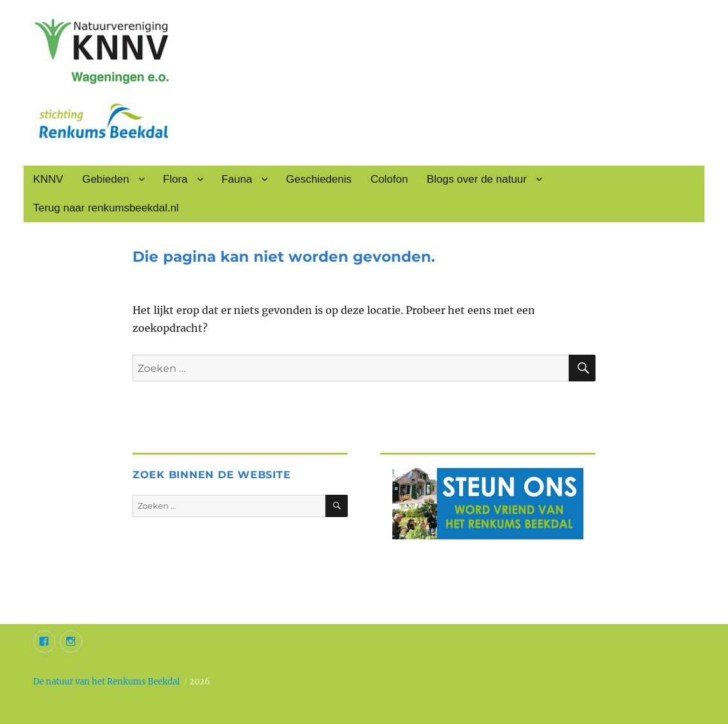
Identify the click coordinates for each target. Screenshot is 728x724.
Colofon (389, 179)
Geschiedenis (319, 179)
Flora (175, 179)
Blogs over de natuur (477, 179)
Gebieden (106, 179)
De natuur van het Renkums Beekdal (106, 682)
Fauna (237, 179)
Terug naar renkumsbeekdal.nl (106, 208)
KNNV (48, 179)
